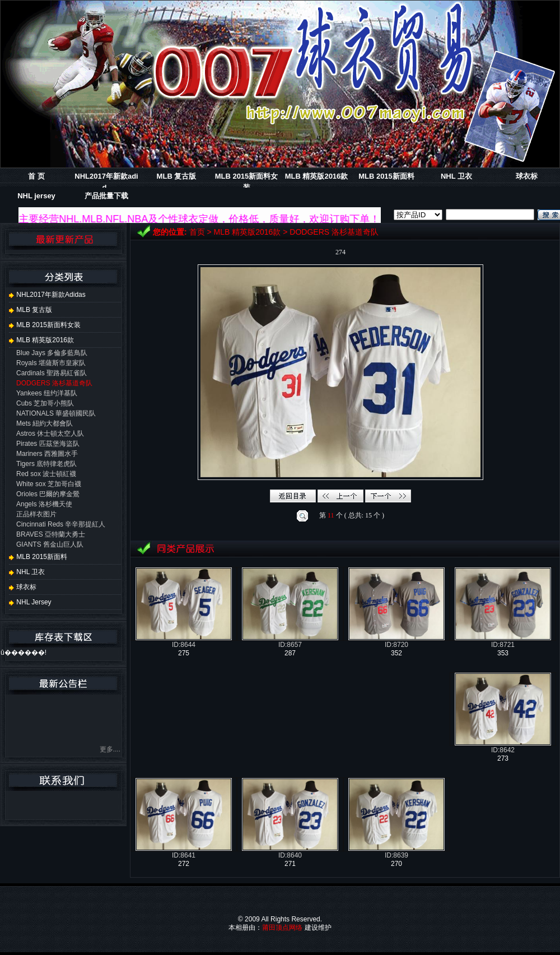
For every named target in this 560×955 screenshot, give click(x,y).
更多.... (110, 751)
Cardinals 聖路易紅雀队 (52, 373)
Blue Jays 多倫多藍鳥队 (52, 353)
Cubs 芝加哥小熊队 (45, 403)
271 (290, 864)
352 (396, 653)
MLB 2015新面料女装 (45, 325)
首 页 (36, 176)
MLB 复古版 (177, 176)
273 (503, 758)
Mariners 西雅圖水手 (47, 454)
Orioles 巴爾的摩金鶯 (48, 494)
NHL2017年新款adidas (47, 295)
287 (290, 653)
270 (396, 864)
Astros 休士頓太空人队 (50, 434)
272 (184, 864)
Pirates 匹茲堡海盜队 (48, 444)
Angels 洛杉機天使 (44, 504)
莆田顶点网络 (282, 928)
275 (184, 653)
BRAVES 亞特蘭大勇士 (51, 534)
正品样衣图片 (36, 514)
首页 (197, 232)
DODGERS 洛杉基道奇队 (334, 232)
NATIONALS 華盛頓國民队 (56, 413)
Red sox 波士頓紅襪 (46, 474)
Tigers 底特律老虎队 (46, 464)
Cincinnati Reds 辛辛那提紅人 (61, 524)
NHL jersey (36, 196)
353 (503, 653)
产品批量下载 (106, 196)
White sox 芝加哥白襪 (49, 484)
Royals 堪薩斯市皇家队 (51, 363)
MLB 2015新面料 (386, 176)
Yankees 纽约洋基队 (47, 393)
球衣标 (527, 176)
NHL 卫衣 (456, 176)
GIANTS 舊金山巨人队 (50, 544)
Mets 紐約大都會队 (45, 423)
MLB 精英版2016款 (317, 176)
